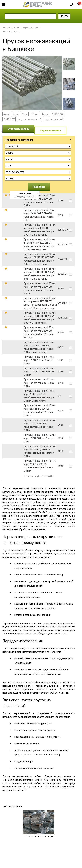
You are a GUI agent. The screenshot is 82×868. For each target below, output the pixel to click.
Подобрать (39, 187)
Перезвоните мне (50, 130)
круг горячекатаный (30, 119)
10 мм (35, 114)
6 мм (15, 114)
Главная (7, 28)
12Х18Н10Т (9, 119)
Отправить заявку (18, 129)
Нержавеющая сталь (32, 28)
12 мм (45, 114)
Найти (64, 16)
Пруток (17, 32)
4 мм (6, 114)
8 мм (25, 114)
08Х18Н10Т (58, 114)
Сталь (17, 28)
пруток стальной (54, 119)
